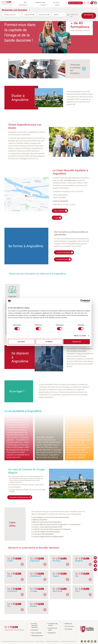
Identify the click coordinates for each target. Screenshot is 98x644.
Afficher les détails (80, 336)
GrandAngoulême (57, 536)
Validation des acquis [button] (40, 4)
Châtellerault (36, 576)
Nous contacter (61, 211)
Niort (78, 591)
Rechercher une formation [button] (15, 10)
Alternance (69, 624)
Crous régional (45, 527)
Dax (77, 576)
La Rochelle (12, 591)
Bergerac (79, 561)
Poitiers (33, 606)
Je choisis (49, 342)
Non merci (21, 342)
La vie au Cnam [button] (56, 4)
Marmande (57, 591)
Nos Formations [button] (23, 4)
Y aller (58, 218)
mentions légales (39, 641)
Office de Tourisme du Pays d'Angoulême (47, 522)
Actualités (35, 630)
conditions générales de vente (69, 641)
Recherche (89, 15)
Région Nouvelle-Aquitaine (50, 532)
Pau (9, 606)
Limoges (34, 591)
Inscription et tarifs (52, 629)
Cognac (56, 576)
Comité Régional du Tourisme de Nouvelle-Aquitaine (51, 517)
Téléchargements (37, 636)
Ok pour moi (77, 342)
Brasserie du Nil (56, 527)
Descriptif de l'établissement (20, 497)
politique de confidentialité (52, 641)
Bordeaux (57, 561)
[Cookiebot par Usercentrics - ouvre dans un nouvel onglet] (82, 301)
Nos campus (69, 626)
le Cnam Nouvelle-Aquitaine (35, 625)
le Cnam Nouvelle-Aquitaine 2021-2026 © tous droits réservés (18, 641)
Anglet (10, 561)
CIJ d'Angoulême (74, 524)
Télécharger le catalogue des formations (75, 69)
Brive (9, 576)
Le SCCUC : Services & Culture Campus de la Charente (51, 529)
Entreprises (52, 633)
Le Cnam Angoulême (65, 252)
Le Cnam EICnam (64, 259)
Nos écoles (69, 629)
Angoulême (35, 561)
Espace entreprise (76, 3)
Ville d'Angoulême (47, 534)
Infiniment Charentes (40, 520)
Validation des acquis (53, 625)
